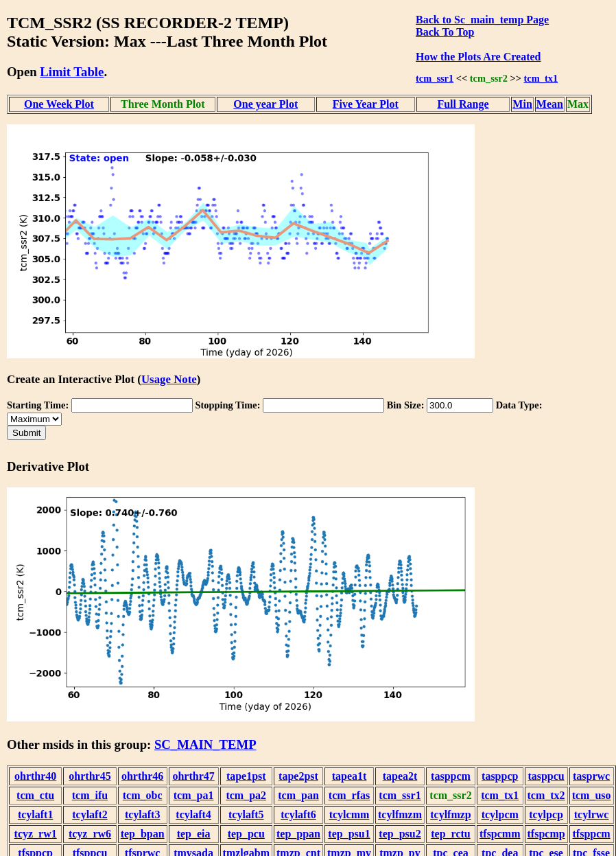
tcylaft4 (193, 814)
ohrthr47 (193, 776)
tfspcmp (546, 834)
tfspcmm (500, 834)
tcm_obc (143, 795)
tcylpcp (546, 814)
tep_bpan (143, 834)
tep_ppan (298, 834)
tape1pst (246, 776)
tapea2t (400, 776)
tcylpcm (500, 814)
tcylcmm (350, 814)
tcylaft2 (90, 814)
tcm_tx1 (541, 78)
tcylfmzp (451, 814)
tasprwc (591, 776)
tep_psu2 (400, 834)
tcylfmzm (400, 814)
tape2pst (298, 776)
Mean (550, 104)
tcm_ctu (35, 795)
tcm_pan (298, 795)
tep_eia (194, 834)
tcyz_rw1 (36, 834)
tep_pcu (246, 834)
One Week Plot (59, 104)
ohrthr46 (142, 776)
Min (522, 104)
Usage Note (169, 379)
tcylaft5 (246, 814)
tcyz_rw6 (90, 834)
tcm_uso (592, 795)
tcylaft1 (36, 814)
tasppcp (500, 776)
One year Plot (265, 104)
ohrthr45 (90, 776)
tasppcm (451, 776)
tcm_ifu (90, 795)
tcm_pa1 (194, 795)
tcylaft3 (143, 814)
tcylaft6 (298, 814)
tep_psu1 (349, 834)
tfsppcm (592, 834)
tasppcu (546, 776)
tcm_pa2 (246, 795)
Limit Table (72, 72)
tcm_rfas (349, 795)
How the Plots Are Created (478, 57)
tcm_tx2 (546, 795)
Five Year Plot (366, 104)
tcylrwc (592, 814)
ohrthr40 (35, 776)
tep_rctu (450, 834)
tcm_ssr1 (435, 78)
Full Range (463, 104)
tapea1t (350, 776)
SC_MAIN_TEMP (205, 744)
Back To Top (445, 32)
